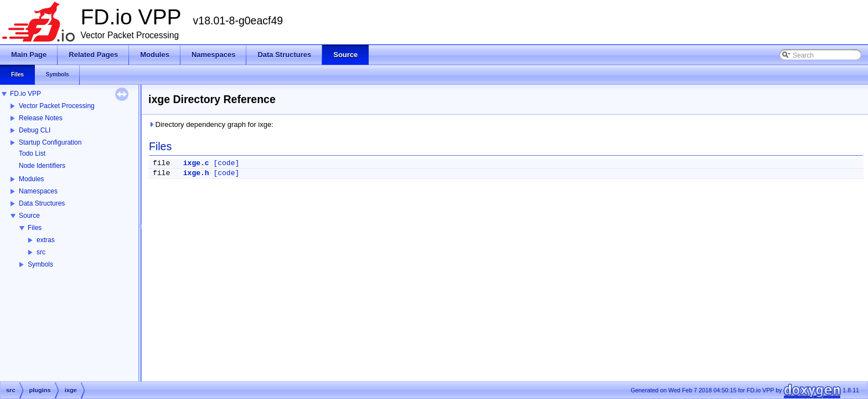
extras (46, 240)
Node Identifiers (42, 166)
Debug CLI (35, 130)
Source (29, 216)
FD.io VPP (25, 94)
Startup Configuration (50, 142)
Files (35, 228)
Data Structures (42, 203)
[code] (226, 163)
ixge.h (196, 173)
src (41, 252)
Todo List (32, 154)
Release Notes (41, 118)
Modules (31, 179)
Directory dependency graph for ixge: (211, 124)
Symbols (40, 264)
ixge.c (196, 163)
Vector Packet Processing (57, 106)
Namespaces (38, 191)
